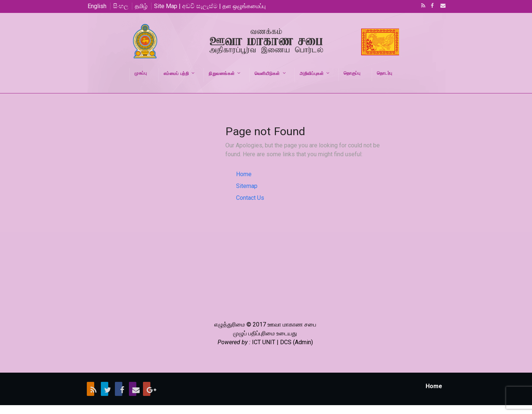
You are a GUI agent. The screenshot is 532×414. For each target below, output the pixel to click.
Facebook (432, 6)
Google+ (147, 389)
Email (441, 6)
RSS (422, 6)
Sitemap (247, 186)
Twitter (105, 389)
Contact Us (250, 198)
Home (244, 174)
